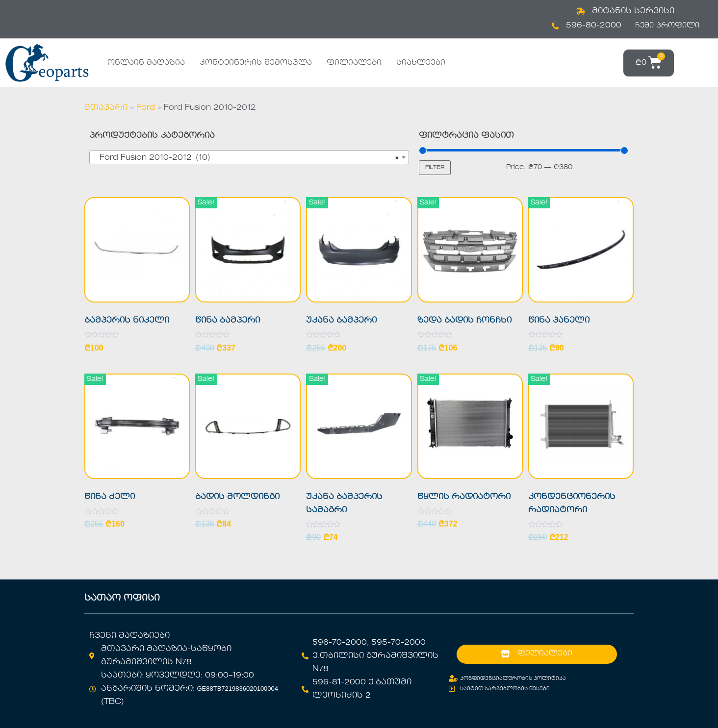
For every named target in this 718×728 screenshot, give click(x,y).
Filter (435, 168)
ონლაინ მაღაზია (146, 63)
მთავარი (106, 108)
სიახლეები (421, 63)
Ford (146, 108)
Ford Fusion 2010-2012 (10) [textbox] (246, 158)
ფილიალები (354, 63)
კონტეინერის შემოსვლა (256, 63)
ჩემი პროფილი (667, 25)
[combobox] (249, 157)
